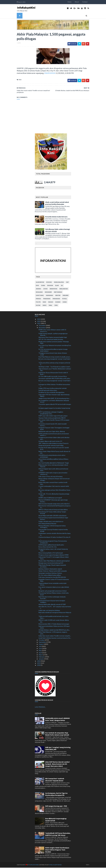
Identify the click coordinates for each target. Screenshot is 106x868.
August (41, 645)
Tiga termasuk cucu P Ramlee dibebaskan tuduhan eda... (55, 370)
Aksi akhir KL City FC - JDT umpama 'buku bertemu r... (55, 608)
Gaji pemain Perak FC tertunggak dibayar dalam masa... (54, 558)
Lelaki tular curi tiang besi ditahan (49, 611)
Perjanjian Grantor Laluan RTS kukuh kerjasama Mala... (54, 581)
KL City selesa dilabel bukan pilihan (50, 576)
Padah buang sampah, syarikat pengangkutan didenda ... (53, 335)
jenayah (38, 289)
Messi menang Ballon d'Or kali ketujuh (51, 553)
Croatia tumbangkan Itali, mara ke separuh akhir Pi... (54, 487)
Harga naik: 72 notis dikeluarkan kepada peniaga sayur (54, 495)
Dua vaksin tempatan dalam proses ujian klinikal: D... (54, 588)
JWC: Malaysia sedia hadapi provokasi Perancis (54, 444)
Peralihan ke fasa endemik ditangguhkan (51, 393)
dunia (43, 286)
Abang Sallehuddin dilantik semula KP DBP (52, 605)
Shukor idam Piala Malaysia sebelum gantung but (54, 561)
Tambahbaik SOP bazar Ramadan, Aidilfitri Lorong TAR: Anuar (58, 834)
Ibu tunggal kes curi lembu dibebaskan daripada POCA (54, 402)
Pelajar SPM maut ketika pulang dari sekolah (53, 389)
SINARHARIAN (28, 73)
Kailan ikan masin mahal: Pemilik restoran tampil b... (55, 636)
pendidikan (47, 299)
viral (50, 306)
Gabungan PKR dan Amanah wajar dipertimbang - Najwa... (54, 396)
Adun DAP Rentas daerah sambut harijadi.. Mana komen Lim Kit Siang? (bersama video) (57, 764)
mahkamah (50, 296)
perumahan (56, 299)
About (79, 2)
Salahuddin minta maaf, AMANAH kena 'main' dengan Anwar (58, 720)
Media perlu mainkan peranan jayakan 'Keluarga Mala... (54, 343)
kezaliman (39, 292)
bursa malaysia (59, 283)
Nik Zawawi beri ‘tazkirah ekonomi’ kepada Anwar (55, 780)
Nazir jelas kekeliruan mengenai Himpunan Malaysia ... (55, 614)
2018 (39, 666)
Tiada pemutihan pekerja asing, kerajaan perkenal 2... (54, 364)
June (41, 649)
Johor (45, 289)
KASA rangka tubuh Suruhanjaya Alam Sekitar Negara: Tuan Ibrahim (57, 850)
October (42, 640)
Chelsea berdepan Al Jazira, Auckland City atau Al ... (54, 538)
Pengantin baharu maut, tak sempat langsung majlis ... (53, 550)
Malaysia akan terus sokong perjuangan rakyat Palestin (53, 466)
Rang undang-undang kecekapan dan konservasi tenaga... (54, 480)
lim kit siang (40, 296)
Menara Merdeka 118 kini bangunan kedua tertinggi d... (52, 527)
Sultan (38, 306)
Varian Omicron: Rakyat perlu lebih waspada (53, 571)
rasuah (51, 302)
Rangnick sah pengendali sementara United (52, 591)
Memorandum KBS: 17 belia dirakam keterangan (54, 624)
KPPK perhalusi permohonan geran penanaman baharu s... (54, 435)
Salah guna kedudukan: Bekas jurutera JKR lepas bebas (54, 627)
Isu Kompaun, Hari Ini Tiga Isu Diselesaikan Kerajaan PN (56, 795)
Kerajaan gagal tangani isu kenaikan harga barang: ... (54, 409)
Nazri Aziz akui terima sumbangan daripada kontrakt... (52, 598)
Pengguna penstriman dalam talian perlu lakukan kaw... (54, 439)
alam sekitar (40, 283)
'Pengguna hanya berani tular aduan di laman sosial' (53, 354)
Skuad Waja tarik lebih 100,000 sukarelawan (52, 516)
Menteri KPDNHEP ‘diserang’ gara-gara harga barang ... (53, 501)
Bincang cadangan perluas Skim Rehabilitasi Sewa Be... (54, 491)
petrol (65, 299)
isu (62, 286)
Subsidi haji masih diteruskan (48, 391)
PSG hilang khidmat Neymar (47, 524)
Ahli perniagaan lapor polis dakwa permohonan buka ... (53, 470)
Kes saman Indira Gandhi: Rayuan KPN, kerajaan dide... (54, 421)
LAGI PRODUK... (40, 707)
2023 (39, 320)
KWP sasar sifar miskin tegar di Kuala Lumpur (53, 416)
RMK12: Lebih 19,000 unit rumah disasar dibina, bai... (54, 621)
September (43, 643)
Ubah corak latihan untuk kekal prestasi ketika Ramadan (57, 204)
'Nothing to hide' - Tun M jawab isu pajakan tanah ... (55, 367)
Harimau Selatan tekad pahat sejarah (50, 569)
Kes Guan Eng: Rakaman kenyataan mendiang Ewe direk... (55, 347)
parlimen (66, 296)
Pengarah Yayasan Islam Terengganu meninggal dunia (54, 429)
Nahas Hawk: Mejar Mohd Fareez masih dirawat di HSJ (54, 453)
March (41, 655)
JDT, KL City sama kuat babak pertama (51, 340)
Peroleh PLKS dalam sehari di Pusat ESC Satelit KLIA (54, 449)
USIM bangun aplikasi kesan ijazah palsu (51, 545)
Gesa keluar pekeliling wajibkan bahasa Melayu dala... (53, 460)
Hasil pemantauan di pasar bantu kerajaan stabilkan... (52, 602)
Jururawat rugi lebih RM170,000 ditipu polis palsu (54, 379)
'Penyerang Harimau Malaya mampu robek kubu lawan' (54, 594)
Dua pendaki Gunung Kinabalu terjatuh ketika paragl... (53, 531)
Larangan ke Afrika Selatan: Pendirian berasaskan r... (54, 386)
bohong (49, 283)
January (41, 659)
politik (38, 302)
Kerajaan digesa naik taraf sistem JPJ (50, 442)
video (45, 306)
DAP (67, 283)
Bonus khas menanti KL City (48, 547)
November (42, 328)
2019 (39, 663)
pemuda (38, 299)
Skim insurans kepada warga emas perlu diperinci (54, 504)
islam (57, 286)
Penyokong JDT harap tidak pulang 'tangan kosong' (52, 513)
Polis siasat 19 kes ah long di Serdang (50, 477)
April (40, 653)
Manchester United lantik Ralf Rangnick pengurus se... (55, 507)
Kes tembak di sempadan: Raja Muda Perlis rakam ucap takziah (57, 734)
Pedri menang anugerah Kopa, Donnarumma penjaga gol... (53, 542)
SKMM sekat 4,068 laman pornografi (50, 498)
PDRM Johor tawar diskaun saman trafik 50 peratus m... (52, 331)
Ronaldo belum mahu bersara (56, 217)
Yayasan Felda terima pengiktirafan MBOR (52, 418)
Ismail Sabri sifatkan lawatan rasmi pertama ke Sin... (55, 638)
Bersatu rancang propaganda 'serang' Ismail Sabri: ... (55, 360)
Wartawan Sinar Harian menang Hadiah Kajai (53, 338)
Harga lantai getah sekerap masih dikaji (51, 446)
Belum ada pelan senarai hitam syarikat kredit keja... (53, 484)
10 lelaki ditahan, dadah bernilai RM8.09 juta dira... (54, 630)
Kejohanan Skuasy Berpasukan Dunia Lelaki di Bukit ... (53, 374)
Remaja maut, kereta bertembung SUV (51, 563)
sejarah (58, 302)
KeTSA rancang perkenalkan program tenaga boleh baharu (53, 350)
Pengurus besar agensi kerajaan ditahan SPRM (53, 555)
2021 (39, 324)
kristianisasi (58, 292)
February (42, 657)
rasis (44, 302)
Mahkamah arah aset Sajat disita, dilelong (52, 432)
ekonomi (50, 286)
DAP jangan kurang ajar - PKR (56, 806)
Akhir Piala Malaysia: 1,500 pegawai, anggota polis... (53, 633)
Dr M (37, 286)
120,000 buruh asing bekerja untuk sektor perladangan (52, 456)
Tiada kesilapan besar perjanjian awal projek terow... (52, 584)
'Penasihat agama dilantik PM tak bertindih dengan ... (55, 406)
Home (72, 2)
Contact (87, 2)
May (40, 651)
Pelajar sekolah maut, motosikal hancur (51, 522)
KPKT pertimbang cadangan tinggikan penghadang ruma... (51, 413)
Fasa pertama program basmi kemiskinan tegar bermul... (53, 519)
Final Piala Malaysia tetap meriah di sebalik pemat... (55, 357)
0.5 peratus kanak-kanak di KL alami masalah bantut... (53, 425)
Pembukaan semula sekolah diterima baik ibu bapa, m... (55, 534)
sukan (65, 302)
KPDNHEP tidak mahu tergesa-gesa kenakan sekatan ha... (53, 474)
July (40, 647)
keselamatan (64, 289)
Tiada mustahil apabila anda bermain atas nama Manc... (53, 618)
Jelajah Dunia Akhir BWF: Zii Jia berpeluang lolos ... (55, 399)
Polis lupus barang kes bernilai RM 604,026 (52, 578)
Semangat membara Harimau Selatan (50, 573)
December (42, 326)
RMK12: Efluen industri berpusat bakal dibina (53, 510)
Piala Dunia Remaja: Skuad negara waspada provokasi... (52, 566)
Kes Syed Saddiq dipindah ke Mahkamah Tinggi (54, 463)
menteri (58, 296)
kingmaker (48, 292)
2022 (39, 322)
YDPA (56, 306)
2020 (39, 661)
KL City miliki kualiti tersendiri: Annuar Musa (53, 377)
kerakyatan (53, 289)
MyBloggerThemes (53, 865)
